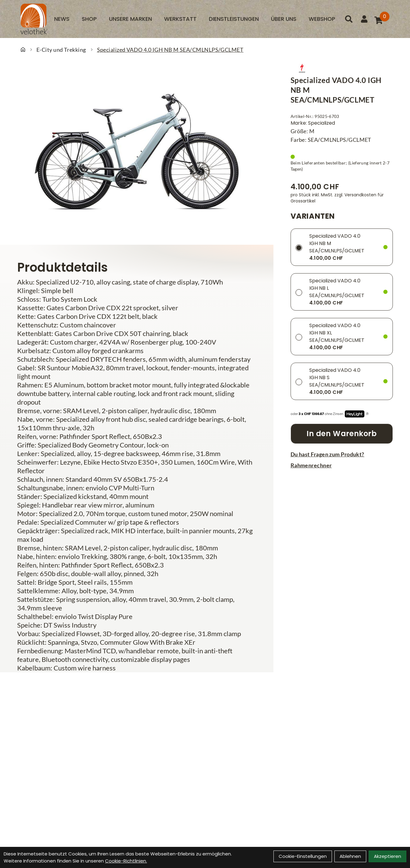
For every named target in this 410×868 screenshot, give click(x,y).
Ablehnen (350, 856)
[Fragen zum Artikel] (342, 454)
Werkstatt (180, 19)
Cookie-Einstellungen (303, 856)
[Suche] (349, 19)
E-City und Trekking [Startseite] (61, 50)
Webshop (322, 19)
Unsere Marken (130, 19)
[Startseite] (23, 50)
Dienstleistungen (234, 19)
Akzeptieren (387, 856)
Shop (89, 19)
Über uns (284, 19)
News (62, 19)
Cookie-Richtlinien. (126, 861)
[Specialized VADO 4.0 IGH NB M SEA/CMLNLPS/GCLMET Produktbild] (137, 152)
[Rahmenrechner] (342, 465)
